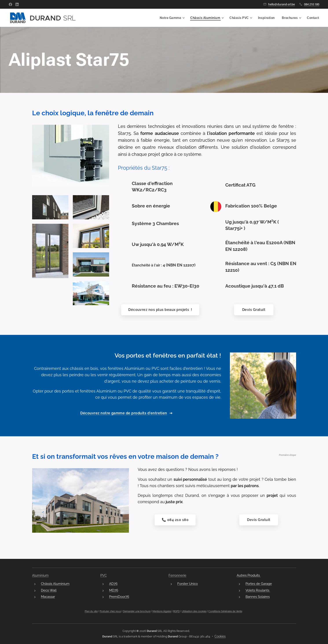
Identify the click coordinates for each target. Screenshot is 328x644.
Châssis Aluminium (55, 584)
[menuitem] (170, 18)
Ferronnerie (177, 575)
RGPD (176, 612)
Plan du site (91, 612)
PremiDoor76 (119, 597)
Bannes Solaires (257, 597)
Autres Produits (248, 575)
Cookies (220, 636)
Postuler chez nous (110, 612)
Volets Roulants (258, 590)
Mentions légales (162, 612)
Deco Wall (49, 590)
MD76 (114, 590)
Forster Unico (188, 584)
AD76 (113, 584)
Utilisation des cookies (194, 612)
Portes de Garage (258, 584)
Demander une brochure (137, 612)
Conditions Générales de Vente (225, 612)
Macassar (48, 597)
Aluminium (40, 575)
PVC (104, 575)
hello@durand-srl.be (281, 4)
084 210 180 (312, 4)
